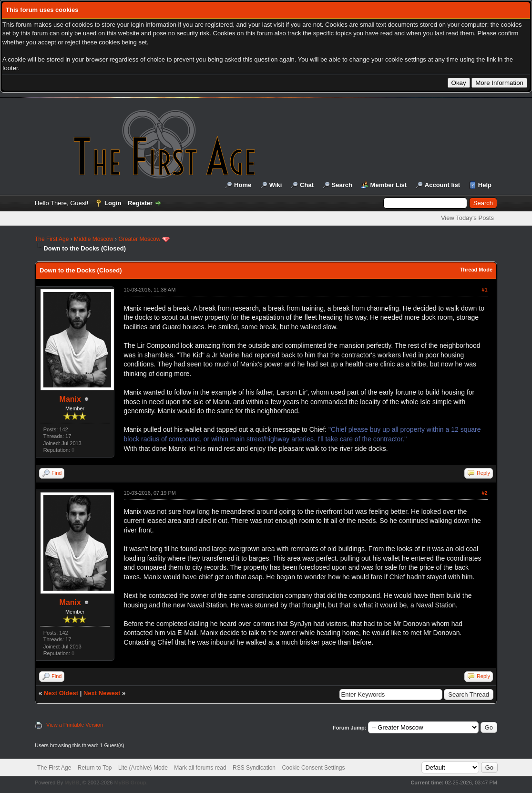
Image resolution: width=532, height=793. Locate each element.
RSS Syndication (254, 768)
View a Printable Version (75, 725)
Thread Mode (476, 270)
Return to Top (95, 768)
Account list (442, 185)
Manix (70, 399)
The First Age (52, 239)
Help (485, 185)
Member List (389, 185)
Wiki (276, 185)
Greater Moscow (139, 239)
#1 (484, 290)
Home (243, 185)
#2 (484, 493)
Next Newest (102, 693)
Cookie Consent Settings (313, 768)
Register (140, 203)
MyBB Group (130, 783)
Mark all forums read (200, 768)
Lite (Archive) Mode (143, 768)
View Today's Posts (467, 218)
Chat (307, 185)
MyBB (72, 783)
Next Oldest (61, 693)
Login (113, 203)
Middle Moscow (94, 239)
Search (342, 185)
